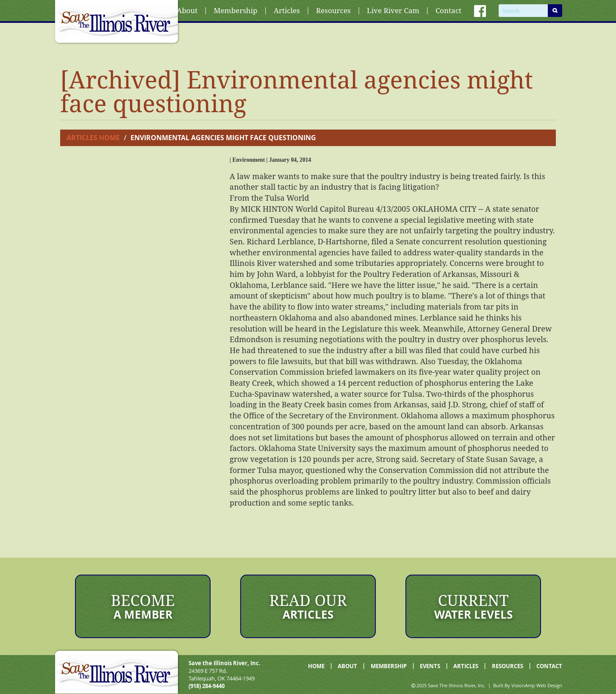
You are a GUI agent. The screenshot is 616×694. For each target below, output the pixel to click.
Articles (287, 10)
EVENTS (430, 666)
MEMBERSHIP (389, 666)
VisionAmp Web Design (537, 685)
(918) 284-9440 (207, 686)
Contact (448, 10)
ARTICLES (466, 666)
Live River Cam (393, 10)
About (187, 10)
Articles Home (93, 138)
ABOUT (347, 666)
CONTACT (549, 666)
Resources (333, 10)
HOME (316, 666)
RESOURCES (508, 666)
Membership (236, 10)
